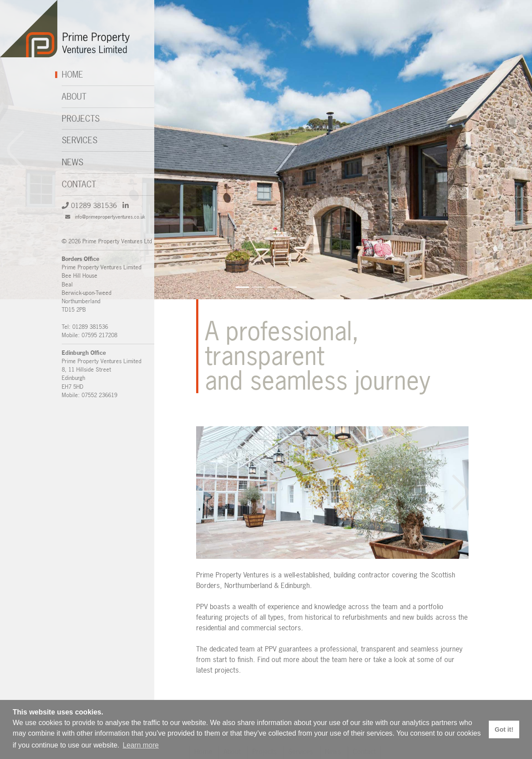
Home (73, 74)
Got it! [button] (504, 729)
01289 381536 (89, 205)
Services (80, 140)
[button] (516, 150)
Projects (81, 119)
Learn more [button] (141, 745)
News (73, 162)
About (74, 97)
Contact (79, 184)
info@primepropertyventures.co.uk (105, 217)
